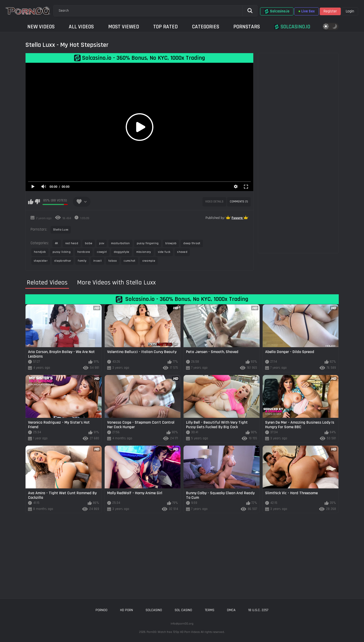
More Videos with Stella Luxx (116, 283)
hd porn (127, 610)
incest (97, 261)
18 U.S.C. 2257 (258, 610)
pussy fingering (148, 243)
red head (72, 243)
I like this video (31, 202)
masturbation (120, 243)
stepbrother (63, 261)
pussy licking (62, 252)
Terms (210, 610)
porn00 (101, 610)
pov (102, 243)
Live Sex (306, 11)
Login (350, 11)
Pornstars (247, 27)
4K (57, 243)
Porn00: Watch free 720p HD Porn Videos (173, 632)
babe (89, 243)
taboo (113, 261)
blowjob (171, 243)
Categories (206, 27)
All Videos (81, 27)
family (82, 261)
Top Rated (165, 27)
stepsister (41, 261)
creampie (149, 261)
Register (330, 11)
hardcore (84, 252)
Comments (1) (239, 202)
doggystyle (122, 252)
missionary (144, 252)
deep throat (192, 243)
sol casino (183, 610)
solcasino (154, 610)
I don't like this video (37, 202)
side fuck (164, 252)
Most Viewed (124, 27)
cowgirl (102, 252)
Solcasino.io (277, 11)
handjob (40, 252)
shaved (182, 252)
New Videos (41, 27)
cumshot (129, 261)
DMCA (231, 610)
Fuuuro (237, 218)
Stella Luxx (61, 230)
